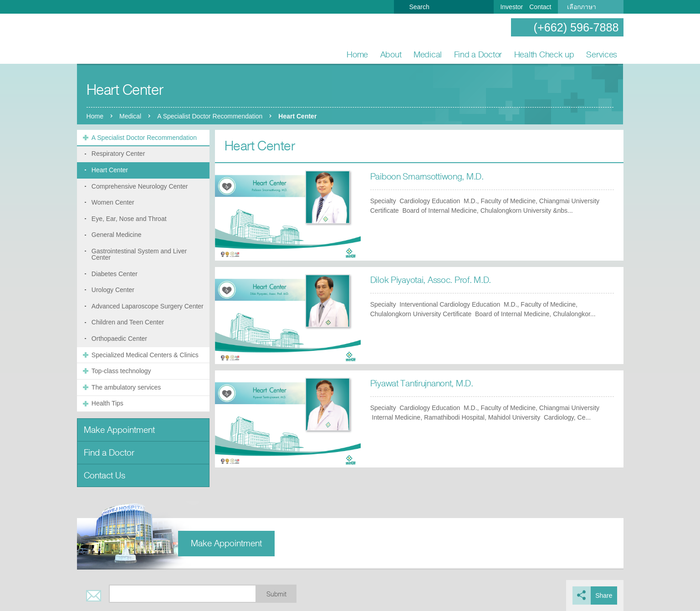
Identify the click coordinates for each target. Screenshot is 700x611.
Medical (428, 54)
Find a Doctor (478, 54)
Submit (276, 594)
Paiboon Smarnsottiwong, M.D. (427, 177)
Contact (540, 7)
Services (602, 54)
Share (604, 596)
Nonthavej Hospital (107, 39)
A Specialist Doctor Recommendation (210, 116)
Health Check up (544, 54)
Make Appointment (119, 430)
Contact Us (105, 475)
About (391, 54)
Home (357, 54)
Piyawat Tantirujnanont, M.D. (422, 383)
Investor (511, 7)
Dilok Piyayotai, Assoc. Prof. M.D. (431, 280)
